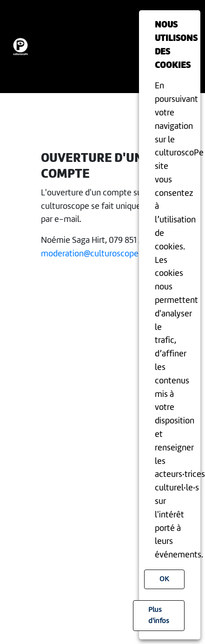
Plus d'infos (159, 616)
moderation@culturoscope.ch (95, 254)
